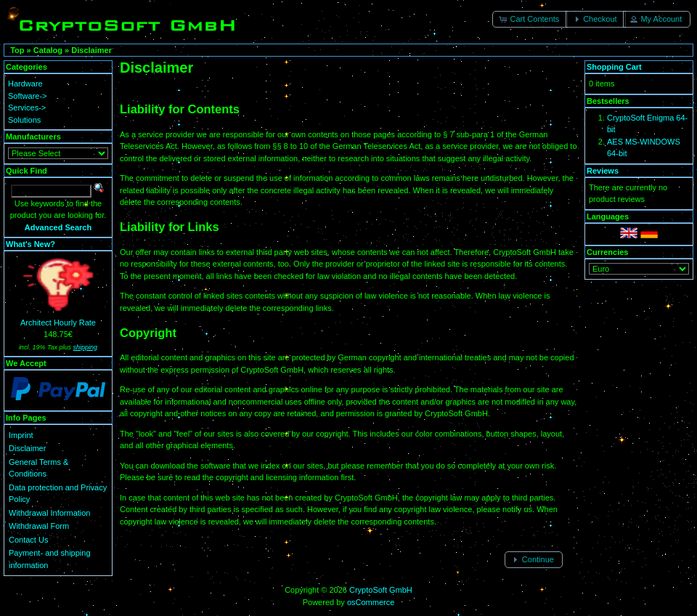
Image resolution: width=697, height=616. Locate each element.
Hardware (25, 84)
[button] (530, 19)
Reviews (603, 171)
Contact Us (28, 540)
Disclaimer (91, 50)
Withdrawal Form (39, 526)
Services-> (27, 108)
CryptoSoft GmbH (381, 590)
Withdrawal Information (50, 513)
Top (17, 50)
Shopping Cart (614, 67)
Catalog (48, 50)
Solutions (24, 120)
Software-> (28, 96)
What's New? (30, 244)
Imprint (21, 435)
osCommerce (371, 602)
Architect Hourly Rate (58, 323)
